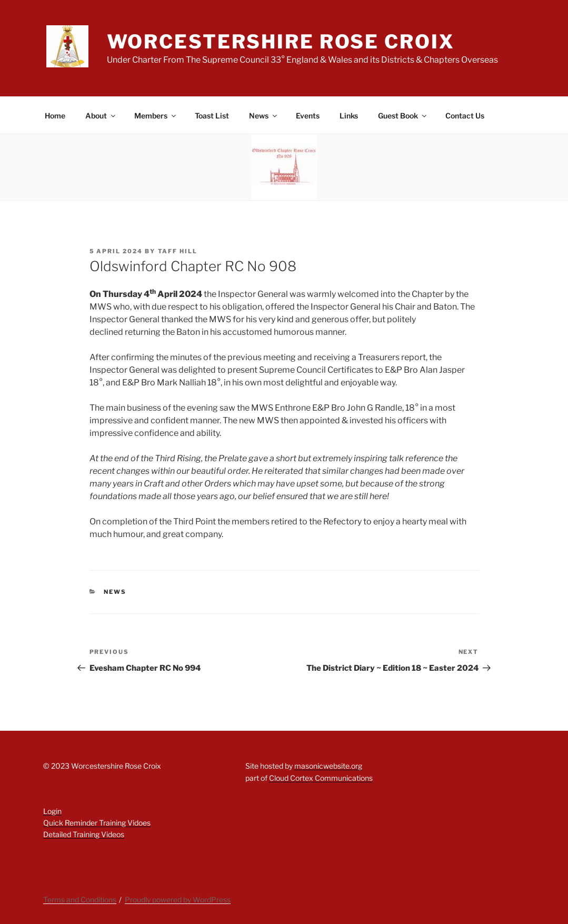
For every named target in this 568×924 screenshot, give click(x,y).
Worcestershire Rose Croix (281, 42)
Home (55, 116)
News (264, 116)
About (101, 116)
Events (308, 116)
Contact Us (465, 116)
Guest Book (403, 116)
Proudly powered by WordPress (178, 900)
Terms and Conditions (80, 900)
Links (349, 116)
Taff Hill (178, 251)
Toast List (212, 116)
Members (156, 116)
